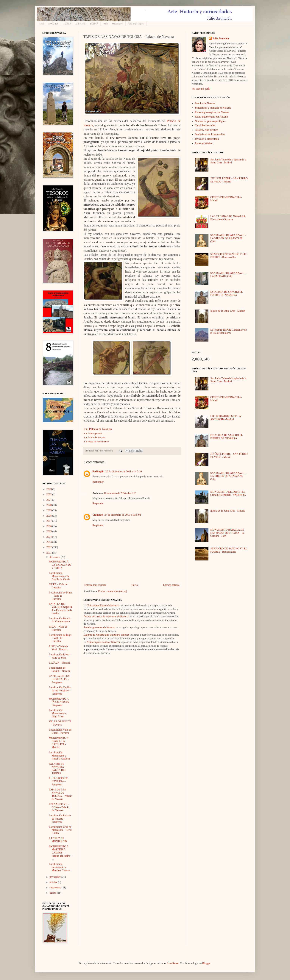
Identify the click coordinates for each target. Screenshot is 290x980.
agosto (53, 893)
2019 (49, 510)
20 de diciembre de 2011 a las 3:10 (124, 472)
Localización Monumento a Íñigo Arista (58, 713)
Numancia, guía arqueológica (210, 121)
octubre (54, 882)
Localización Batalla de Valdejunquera (60, 620)
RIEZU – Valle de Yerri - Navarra (58, 648)
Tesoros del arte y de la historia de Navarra (106, 616)
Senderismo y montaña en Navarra (213, 108)
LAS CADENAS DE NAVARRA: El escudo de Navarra (228, 218)
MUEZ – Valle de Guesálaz (58, 586)
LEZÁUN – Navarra (60, 663)
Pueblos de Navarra (205, 103)
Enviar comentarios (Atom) (113, 591)
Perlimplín (98, 472)
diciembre (55, 557)
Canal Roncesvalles (205, 125)
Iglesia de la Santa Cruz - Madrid (228, 311)
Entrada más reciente (95, 585)
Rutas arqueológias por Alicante (212, 117)
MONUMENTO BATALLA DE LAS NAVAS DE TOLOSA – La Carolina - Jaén (227, 533)
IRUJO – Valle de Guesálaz (58, 628)
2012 (49, 547)
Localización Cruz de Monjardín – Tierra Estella (60, 830)
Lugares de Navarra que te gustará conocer (106, 635)
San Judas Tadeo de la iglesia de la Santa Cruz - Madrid (228, 161)
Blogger (206, 963)
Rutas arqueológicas (136, 24)
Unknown (98, 515)
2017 (49, 521)
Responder (98, 482)
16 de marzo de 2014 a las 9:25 (120, 493)
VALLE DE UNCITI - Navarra (60, 723)
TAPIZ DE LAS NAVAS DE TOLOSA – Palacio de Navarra (60, 794)
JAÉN (105, 24)
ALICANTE (81, 24)
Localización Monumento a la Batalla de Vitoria (59, 576)
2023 (49, 489)
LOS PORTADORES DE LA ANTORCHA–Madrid (226, 418)
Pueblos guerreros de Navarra (99, 627)
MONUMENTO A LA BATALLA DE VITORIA (60, 565)
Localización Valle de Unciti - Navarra (60, 731)
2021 (49, 500)
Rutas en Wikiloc (204, 143)
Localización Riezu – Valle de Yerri (60, 656)
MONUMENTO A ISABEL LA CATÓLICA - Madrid (59, 743)
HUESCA (94, 24)
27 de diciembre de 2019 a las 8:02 (123, 515)
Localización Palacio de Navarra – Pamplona (60, 819)
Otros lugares (118, 24)
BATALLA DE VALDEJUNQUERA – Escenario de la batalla (60, 609)
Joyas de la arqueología (207, 139)
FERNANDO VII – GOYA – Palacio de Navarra (59, 807)
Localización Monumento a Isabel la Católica (59, 756)
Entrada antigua (171, 585)
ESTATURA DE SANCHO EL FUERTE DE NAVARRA (226, 293)
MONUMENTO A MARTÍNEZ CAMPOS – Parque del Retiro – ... (60, 853)
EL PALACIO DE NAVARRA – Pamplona (58, 781)
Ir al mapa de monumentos (96, 441)
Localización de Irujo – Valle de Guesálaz (60, 638)
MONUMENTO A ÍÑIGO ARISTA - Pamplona (60, 702)
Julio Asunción (221, 39)
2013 (49, 542)
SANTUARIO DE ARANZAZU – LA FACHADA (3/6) (228, 275)
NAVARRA (53, 24)
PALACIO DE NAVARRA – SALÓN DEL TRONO (57, 769)
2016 (49, 526)
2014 (49, 537)
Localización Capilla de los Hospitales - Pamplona (60, 691)
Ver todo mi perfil (201, 89)
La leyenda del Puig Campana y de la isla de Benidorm (229, 331)
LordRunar (173, 963)
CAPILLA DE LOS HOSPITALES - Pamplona (59, 679)
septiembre (56, 888)
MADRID (67, 24)
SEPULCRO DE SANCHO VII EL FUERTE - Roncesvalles (229, 256)
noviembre (55, 877)
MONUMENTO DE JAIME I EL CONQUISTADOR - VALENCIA (228, 493)
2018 (49, 516)
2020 (49, 505)
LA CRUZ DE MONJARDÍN (58, 840)
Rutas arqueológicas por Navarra (212, 112)
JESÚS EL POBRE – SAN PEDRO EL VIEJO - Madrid (229, 180)
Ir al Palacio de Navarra (98, 429)
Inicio (135, 585)
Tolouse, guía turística (207, 130)
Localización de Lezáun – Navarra (60, 669)
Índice (41, 24)
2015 (49, 531)
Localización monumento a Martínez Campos (60, 867)
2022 (49, 494)
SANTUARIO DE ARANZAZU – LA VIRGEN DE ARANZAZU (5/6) (228, 238)
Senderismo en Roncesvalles (210, 134)
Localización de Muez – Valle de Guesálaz (60, 596)
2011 (49, 553)
